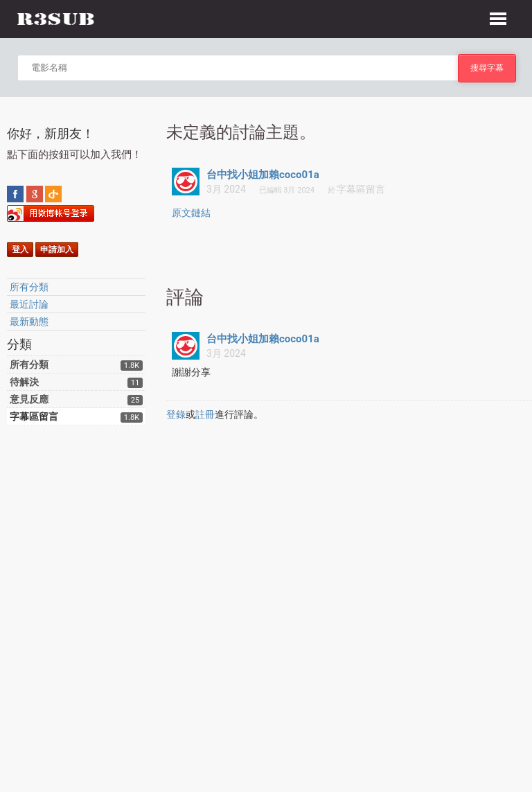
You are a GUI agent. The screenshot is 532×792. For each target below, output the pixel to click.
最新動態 (29, 322)
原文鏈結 (191, 213)
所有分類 (29, 287)
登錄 (176, 414)
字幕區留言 (34, 416)
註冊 (205, 414)
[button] (498, 17)
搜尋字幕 (487, 68)
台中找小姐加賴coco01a (263, 175)
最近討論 (29, 304)
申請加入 (57, 249)
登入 (20, 249)
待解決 (24, 382)
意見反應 (29, 399)
